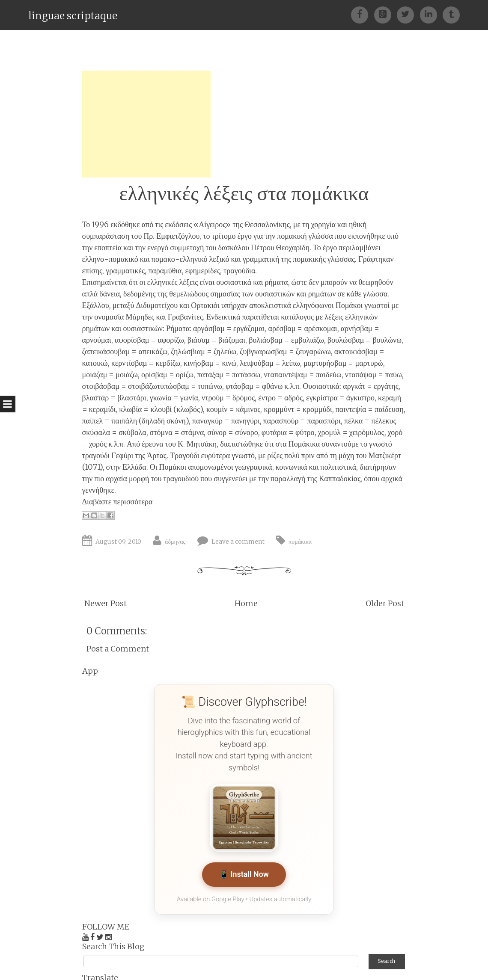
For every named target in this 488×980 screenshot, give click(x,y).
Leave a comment (238, 542)
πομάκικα (300, 542)
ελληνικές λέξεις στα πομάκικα (244, 193)
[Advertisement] (146, 124)
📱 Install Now (244, 875)
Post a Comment (118, 649)
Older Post (385, 603)
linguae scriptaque (73, 16)
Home (246, 603)
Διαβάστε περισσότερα (118, 502)
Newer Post (106, 603)
